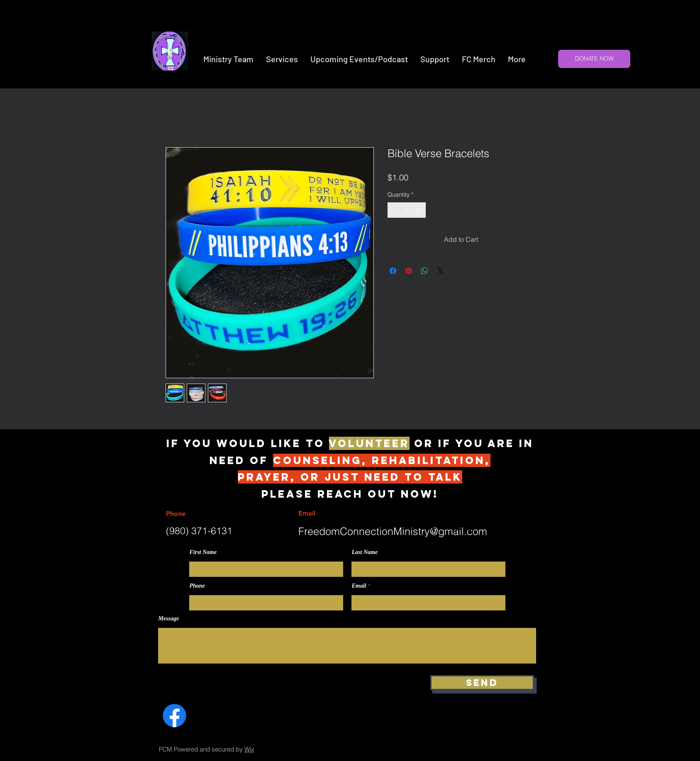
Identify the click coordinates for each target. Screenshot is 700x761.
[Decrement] (394, 210)
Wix (249, 749)
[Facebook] (174, 716)
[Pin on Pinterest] (409, 271)
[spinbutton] (407, 210)
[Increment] (419, 210)
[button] (282, 59)
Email (359, 586)
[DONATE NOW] (594, 59)
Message (169, 619)
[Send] (482, 683)
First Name (203, 552)
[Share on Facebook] (393, 271)
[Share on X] (440, 271)
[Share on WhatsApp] (424, 271)
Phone (197, 586)
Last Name (365, 552)
